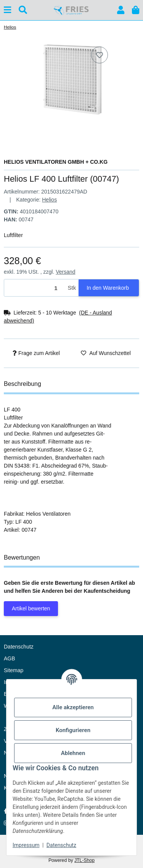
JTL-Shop (84, 860)
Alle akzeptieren (73, 707)
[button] (121, 10)
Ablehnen (73, 753)
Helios (49, 200)
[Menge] (35, 288)
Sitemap (14, 670)
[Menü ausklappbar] (7, 10)
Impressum (26, 845)
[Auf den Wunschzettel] (100, 55)
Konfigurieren (73, 730)
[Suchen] (23, 10)
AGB (10, 658)
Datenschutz (61, 845)
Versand (65, 272)
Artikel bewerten (31, 608)
